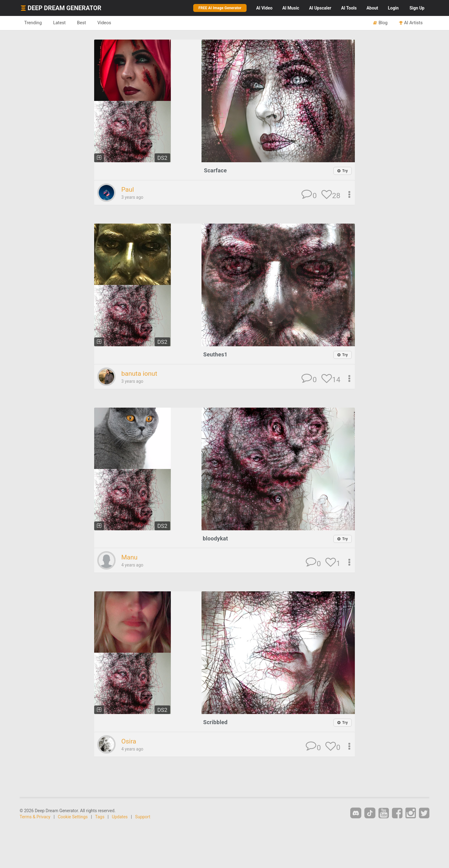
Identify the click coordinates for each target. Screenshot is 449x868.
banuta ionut (139, 374)
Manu (129, 557)
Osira (129, 741)
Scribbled (215, 722)
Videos (104, 23)
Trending (33, 23)
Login (393, 8)
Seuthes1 (215, 354)
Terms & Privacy (35, 817)
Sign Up (417, 8)
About (372, 8)
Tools (349, 8)
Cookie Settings (73, 817)
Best (81, 23)
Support (143, 817)
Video (264, 8)
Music (291, 8)
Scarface (215, 170)
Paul (127, 190)
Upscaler (320, 8)
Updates (120, 817)
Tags (100, 817)
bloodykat (215, 538)
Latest (59, 23)
